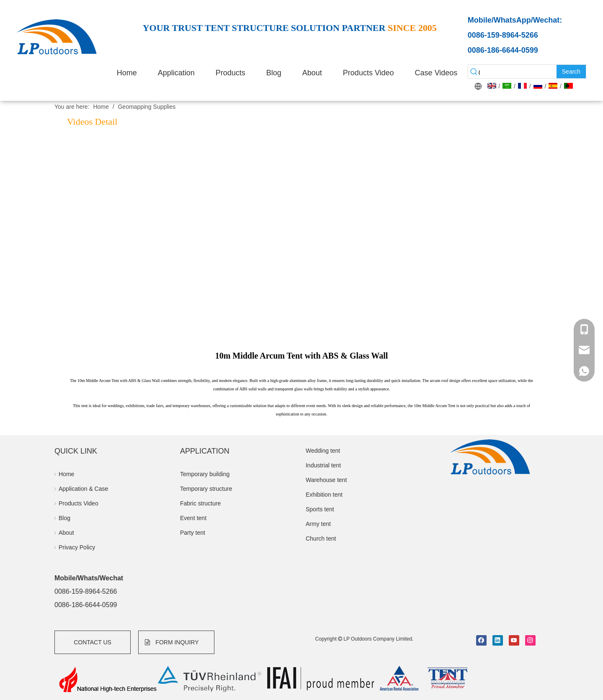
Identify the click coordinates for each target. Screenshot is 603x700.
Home (66, 474)
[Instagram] (530, 640)
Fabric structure (200, 503)
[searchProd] (518, 72)
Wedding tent (323, 451)
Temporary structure (206, 489)
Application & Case (83, 489)
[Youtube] (514, 640)
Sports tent (320, 509)
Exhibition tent (324, 495)
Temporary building (205, 474)
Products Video (79, 503)
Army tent (318, 524)
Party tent (193, 533)
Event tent (193, 518)
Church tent (321, 538)
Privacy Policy (77, 547)
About (66, 533)
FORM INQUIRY (172, 642)
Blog (64, 518)
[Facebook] (481, 640)
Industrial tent (323, 465)
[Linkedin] (498, 640)
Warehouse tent (326, 480)
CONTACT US (93, 642)
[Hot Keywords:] (571, 72)
